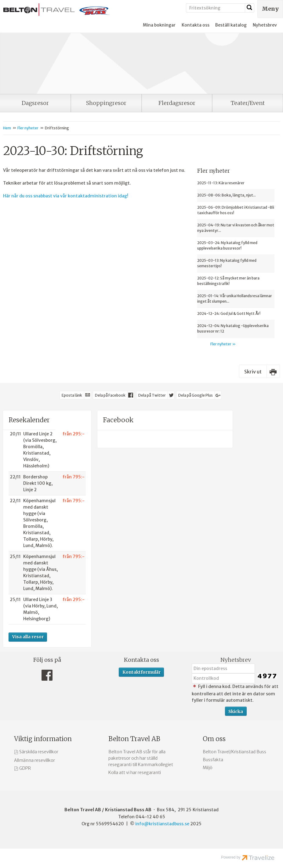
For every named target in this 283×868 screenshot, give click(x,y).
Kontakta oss (196, 25)
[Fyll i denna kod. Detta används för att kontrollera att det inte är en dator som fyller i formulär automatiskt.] (223, 678)
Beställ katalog (231, 25)
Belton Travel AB (134, 739)
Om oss (214, 739)
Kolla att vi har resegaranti (135, 773)
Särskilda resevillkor (39, 752)
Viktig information (43, 739)
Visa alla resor (28, 637)
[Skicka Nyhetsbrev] (236, 711)
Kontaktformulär (141, 672)
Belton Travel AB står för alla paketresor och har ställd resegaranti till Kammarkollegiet (141, 758)
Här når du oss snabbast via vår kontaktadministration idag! (66, 196)
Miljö (208, 768)
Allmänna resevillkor (34, 760)
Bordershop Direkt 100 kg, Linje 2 (38, 483)
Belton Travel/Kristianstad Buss (234, 752)
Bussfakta (213, 760)
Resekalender (29, 420)
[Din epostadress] (223, 668)
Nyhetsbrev (265, 25)
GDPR (25, 768)
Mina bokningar (159, 25)
